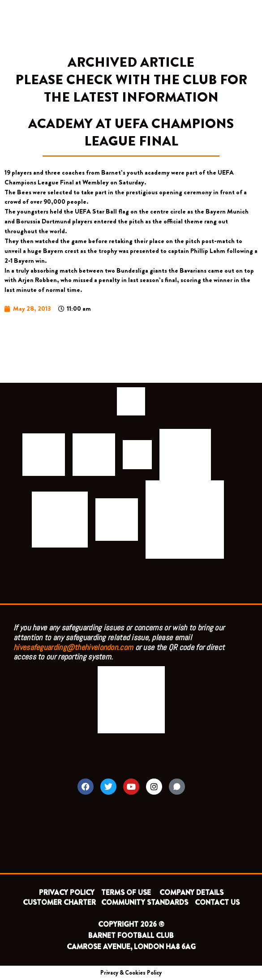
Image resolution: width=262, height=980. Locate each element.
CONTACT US (217, 902)
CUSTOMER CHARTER (59, 902)
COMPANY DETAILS (191, 892)
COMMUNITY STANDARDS (145, 902)
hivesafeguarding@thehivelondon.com (73, 647)
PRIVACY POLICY (67, 892)
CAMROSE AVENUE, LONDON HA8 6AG (131, 947)
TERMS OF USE (127, 892)
